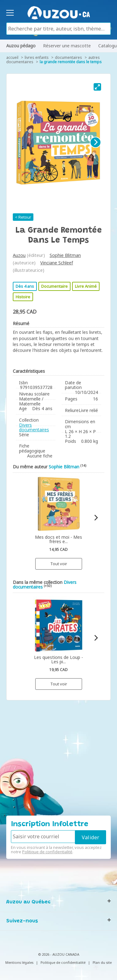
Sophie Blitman (65, 255)
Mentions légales (19, 962)
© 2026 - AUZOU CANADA (59, 954)
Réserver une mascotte (67, 46)
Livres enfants (37, 57)
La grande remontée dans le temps (71, 62)
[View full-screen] (97, 87)
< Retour (23, 217)
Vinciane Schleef (57, 263)
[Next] (95, 142)
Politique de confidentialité (47, 852)
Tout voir (59, 564)
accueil (12, 57)
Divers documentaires (34, 427)
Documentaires (68, 57)
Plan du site (102, 962)
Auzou (19, 255)
